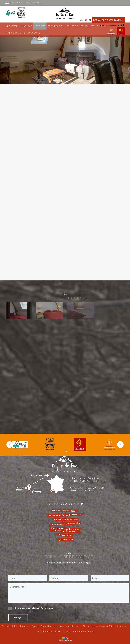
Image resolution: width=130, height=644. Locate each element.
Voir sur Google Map (65, 549)
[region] (65, 53)
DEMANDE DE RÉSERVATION (108, 20)
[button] (19, 356)
